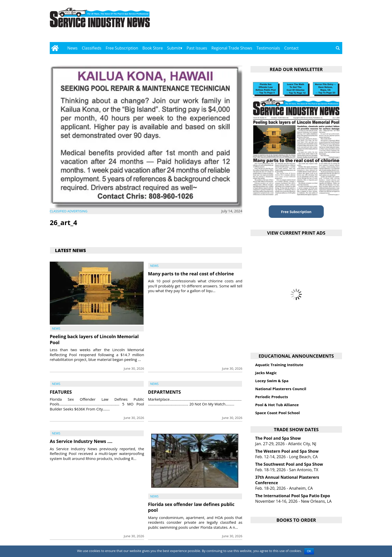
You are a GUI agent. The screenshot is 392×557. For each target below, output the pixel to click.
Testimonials (268, 48)
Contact (291, 48)
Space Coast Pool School (278, 413)
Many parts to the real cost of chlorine (191, 274)
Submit (174, 48)
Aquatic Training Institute (279, 365)
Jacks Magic (266, 373)
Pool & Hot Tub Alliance (277, 405)
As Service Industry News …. (81, 441)
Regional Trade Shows (232, 48)
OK (309, 551)
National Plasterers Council (281, 389)
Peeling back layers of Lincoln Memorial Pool (94, 339)
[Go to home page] (55, 48)
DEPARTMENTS (164, 392)
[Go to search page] (338, 48)
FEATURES (61, 392)
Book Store (153, 48)
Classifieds (91, 48)
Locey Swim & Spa (272, 381)
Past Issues (197, 48)
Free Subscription (122, 48)
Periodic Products (272, 397)
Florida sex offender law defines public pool (191, 507)
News (72, 48)
